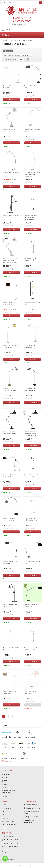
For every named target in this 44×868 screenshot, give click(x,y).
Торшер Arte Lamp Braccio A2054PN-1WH (31, 346)
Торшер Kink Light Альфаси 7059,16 (9, 519)
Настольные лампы (8, 821)
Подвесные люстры (30, 805)
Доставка (5, 781)
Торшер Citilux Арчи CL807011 (31, 87)
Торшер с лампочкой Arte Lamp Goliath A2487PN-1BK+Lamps (31, 434)
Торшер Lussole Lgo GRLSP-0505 (31, 606)
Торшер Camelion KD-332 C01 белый (11, 649)
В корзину (11, 100)
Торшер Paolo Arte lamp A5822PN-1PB (32, 130)
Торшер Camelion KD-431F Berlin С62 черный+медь (31, 217)
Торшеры (5, 818)
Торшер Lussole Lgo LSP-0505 (32, 562)
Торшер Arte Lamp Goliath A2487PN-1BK (10, 433)
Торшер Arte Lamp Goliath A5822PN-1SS (31, 519)
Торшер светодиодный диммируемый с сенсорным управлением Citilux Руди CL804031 (32, 174)
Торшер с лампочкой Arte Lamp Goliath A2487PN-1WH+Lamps (10, 261)
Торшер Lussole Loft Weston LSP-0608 (10, 303)
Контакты (5, 787)
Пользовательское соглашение (8, 792)
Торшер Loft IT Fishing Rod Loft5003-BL (10, 476)
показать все (6, 760)
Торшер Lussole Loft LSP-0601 (33, 303)
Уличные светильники (9, 825)
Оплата (4, 777)
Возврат (5, 784)
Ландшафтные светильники (29, 821)
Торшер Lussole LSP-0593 (11, 172)
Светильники (6, 808)
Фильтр (8, 51)
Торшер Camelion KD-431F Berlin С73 (31, 476)
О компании (6, 774)
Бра (3, 811)
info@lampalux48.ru (11, 847)
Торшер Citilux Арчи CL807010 (10, 87)
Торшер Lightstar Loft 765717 (10, 606)
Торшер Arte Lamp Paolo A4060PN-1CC (11, 346)
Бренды (4, 796)
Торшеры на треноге (31, 817)
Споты (4, 815)
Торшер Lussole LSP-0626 (11, 216)
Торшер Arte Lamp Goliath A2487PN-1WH (10, 130)
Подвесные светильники (32, 808)
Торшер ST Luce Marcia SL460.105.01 (32, 692)
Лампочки (5, 828)
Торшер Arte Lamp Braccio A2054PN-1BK (31, 389)
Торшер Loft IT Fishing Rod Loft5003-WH (10, 692)
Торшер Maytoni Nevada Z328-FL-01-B (11, 562)
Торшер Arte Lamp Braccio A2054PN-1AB (10, 389)
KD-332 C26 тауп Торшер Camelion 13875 (32, 260)
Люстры (4, 805)
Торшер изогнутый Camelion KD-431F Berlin (32, 649)
